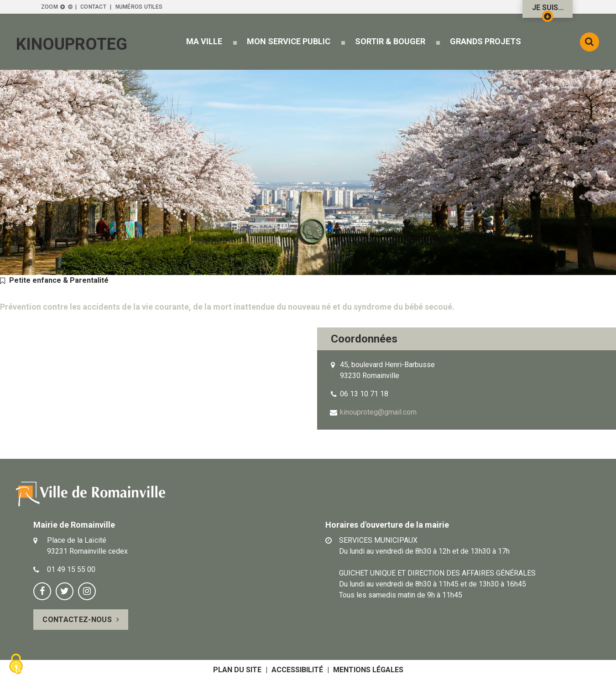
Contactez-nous (77, 620)
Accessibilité (297, 670)
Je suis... (548, 10)
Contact (93, 7)
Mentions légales (368, 670)
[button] (204, 41)
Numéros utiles (139, 7)
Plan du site (237, 670)
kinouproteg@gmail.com (378, 412)
